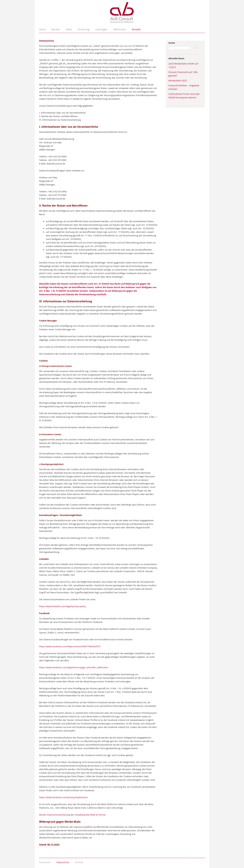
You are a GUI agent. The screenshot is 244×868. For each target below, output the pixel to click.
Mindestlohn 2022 (178, 81)
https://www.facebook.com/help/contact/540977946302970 (70, 646)
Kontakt (136, 29)
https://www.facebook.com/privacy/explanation (63, 797)
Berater (56, 29)
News (69, 29)
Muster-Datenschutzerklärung (54, 815)
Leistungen (101, 29)
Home (42, 29)
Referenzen (120, 29)
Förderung (84, 29)
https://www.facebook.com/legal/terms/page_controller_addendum (74, 667)
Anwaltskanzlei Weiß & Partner (90, 815)
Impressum (45, 862)
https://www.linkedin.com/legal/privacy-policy (62, 606)
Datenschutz (63, 862)
